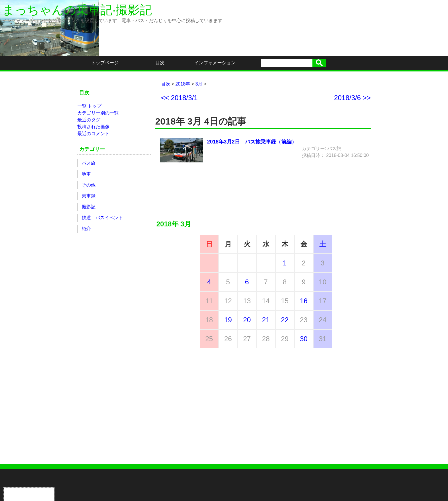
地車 (86, 174)
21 (266, 320)
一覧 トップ (89, 106)
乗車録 (89, 196)
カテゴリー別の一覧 (98, 113)
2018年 (183, 84)
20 (247, 320)
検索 (319, 63)
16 (304, 301)
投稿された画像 (93, 127)
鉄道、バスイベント (102, 218)
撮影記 (89, 207)
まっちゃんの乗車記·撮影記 (77, 10)
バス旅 (89, 163)
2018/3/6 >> (352, 98)
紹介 (86, 229)
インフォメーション (215, 63)
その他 (89, 185)
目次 (160, 63)
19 (228, 320)
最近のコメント (93, 134)
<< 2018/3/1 (179, 98)
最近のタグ (89, 120)
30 (304, 339)
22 (285, 320)
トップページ (105, 63)
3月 (199, 84)
